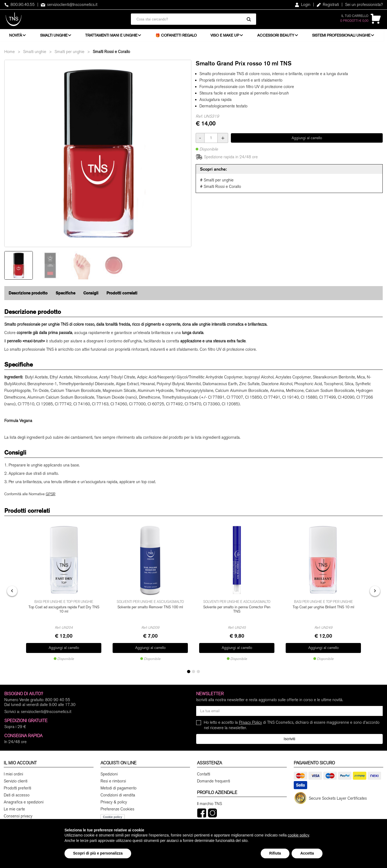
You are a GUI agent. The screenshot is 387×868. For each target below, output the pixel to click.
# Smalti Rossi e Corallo (221, 189)
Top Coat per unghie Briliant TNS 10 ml (323, 609)
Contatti (204, 774)
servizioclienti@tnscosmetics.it (69, 5)
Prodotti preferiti (17, 788)
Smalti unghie (54, 36)
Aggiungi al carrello (307, 140)
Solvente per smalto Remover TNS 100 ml (150, 609)
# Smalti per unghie (217, 182)
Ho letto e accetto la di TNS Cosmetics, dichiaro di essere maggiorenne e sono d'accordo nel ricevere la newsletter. (292, 724)
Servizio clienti (16, 781)
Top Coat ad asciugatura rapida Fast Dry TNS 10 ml (64, 611)
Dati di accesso (17, 795)
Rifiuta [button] (275, 853)
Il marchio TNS (209, 803)
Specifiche (65, 295)
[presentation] (12, 592)
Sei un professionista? (364, 5)
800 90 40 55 (58, 699)
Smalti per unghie (69, 54)
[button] (189, 671)
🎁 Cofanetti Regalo (178, 36)
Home (10, 54)
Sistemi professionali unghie (344, 36)
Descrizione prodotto (28, 295)
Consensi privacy (18, 816)
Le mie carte (14, 809)
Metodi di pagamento (119, 788)
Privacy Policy (250, 722)
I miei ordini (13, 774)
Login (303, 5)
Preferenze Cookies (117, 809)
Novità (16, 36)
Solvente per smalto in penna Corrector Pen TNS (237, 611)
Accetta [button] (307, 853)
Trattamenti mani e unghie (112, 36)
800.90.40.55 (19, 5)
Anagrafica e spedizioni (24, 802)
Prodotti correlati (122, 295)
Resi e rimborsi (113, 781)
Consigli (91, 295)
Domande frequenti (214, 781)
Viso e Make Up (226, 36)
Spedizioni (109, 774)
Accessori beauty (277, 36)
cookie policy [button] (298, 835)
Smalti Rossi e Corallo (111, 54)
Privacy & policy (114, 802)
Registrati (328, 5)
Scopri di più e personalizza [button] (98, 853)
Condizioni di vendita (118, 795)
